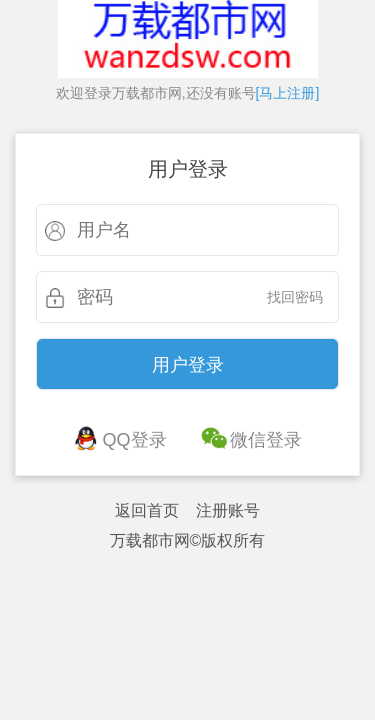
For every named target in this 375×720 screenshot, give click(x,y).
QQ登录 (135, 440)
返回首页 (147, 510)
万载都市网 (150, 540)
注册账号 (228, 510)
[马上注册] (288, 93)
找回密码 (295, 297)
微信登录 (266, 440)
